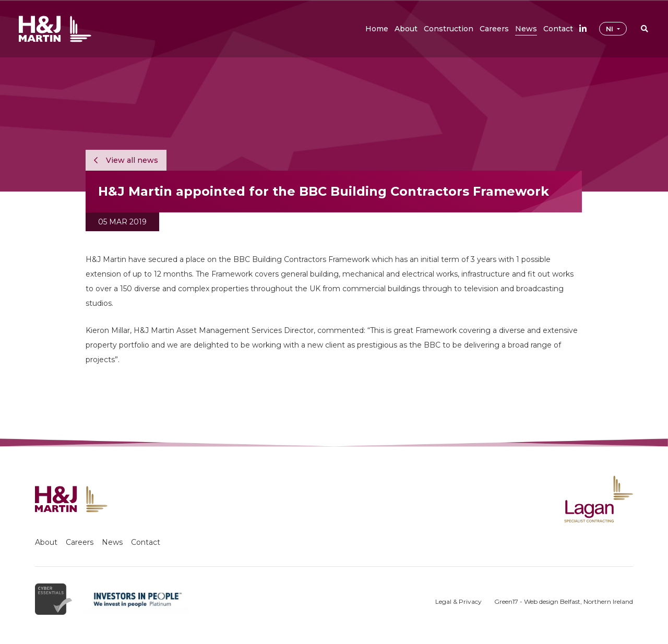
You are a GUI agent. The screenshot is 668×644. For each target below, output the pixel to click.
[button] (406, 29)
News (112, 542)
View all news (126, 160)
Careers (80, 542)
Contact (146, 542)
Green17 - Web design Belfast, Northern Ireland (564, 601)
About (46, 542)
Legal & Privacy (458, 601)
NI (611, 29)
